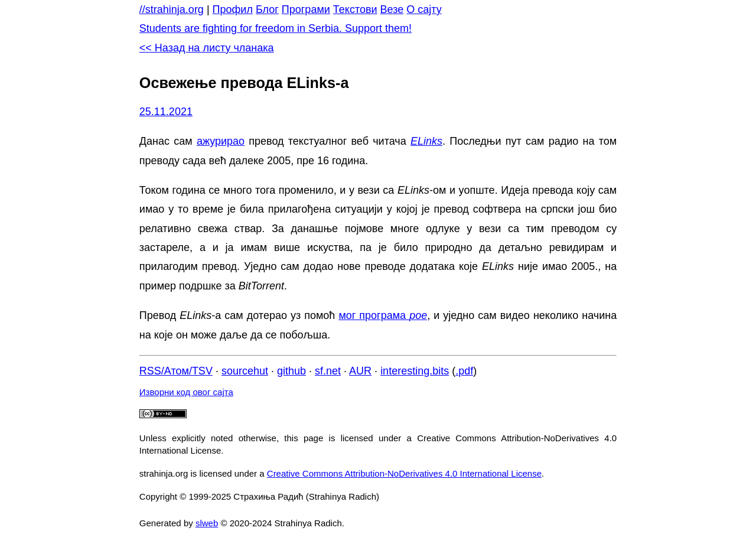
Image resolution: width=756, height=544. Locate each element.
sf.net (328, 371)
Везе (392, 9)
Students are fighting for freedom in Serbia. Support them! (276, 28)
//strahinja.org (172, 9)
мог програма (383, 315)
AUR (360, 371)
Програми (306, 9)
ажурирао (221, 141)
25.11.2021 (166, 112)
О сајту (424, 9)
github (291, 371)
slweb (207, 523)
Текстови (355, 9)
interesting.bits (415, 371)
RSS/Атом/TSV (176, 371)
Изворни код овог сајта (186, 392)
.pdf (464, 371)
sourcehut (245, 371)
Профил (233, 9)
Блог (267, 9)
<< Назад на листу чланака (207, 48)
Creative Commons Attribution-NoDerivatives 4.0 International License (404, 473)
